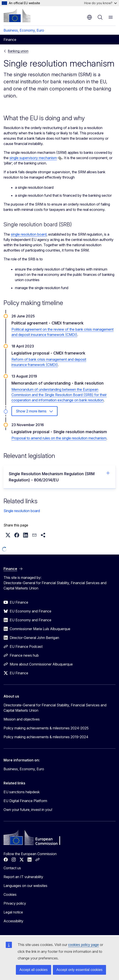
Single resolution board (22, 511)
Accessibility (13, 921)
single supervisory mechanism (33, 158)
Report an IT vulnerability (23, 877)
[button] (8, 535)
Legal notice (13, 912)
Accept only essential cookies (79, 970)
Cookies (10, 894)
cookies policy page (84, 945)
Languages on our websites (25, 886)
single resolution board (29, 234)
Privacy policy (15, 903)
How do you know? (100, 3)
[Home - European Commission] (17, 15)
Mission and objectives (22, 719)
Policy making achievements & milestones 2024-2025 (46, 728)
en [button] (89, 17)
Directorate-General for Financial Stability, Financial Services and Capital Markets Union (55, 708)
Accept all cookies (33, 970)
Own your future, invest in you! (28, 810)
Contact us (12, 868)
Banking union (18, 51)
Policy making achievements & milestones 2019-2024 (46, 737)
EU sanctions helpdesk (22, 792)
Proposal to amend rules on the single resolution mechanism (59, 438)
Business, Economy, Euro (24, 30)
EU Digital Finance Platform (25, 801)
